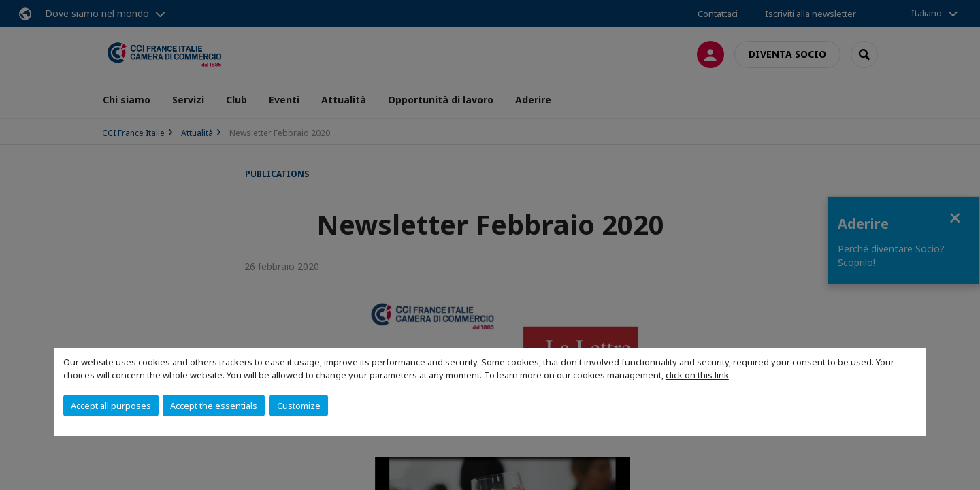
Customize (299, 406)
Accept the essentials (214, 406)
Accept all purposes (111, 406)
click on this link (697, 375)
